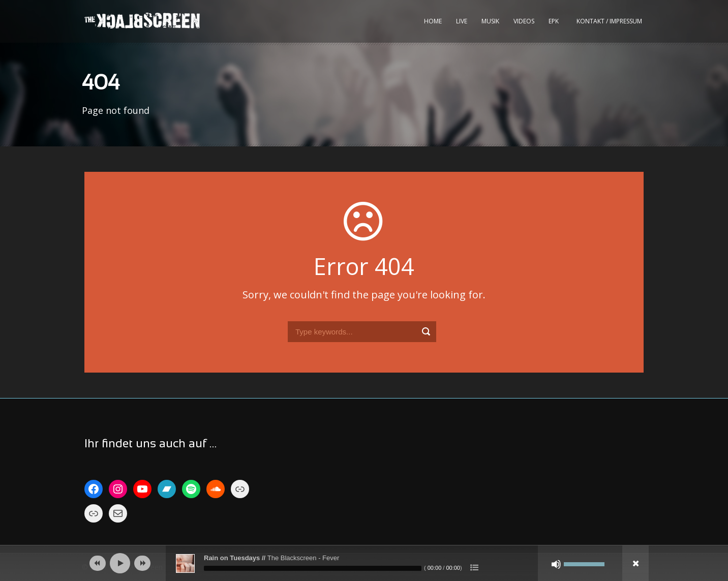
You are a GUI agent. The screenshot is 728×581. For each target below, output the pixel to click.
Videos (524, 21)
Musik (490, 21)
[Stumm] (556, 564)
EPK (554, 21)
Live (462, 21)
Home (433, 21)
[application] (364, 563)
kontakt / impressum (609, 21)
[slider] (313, 568)
